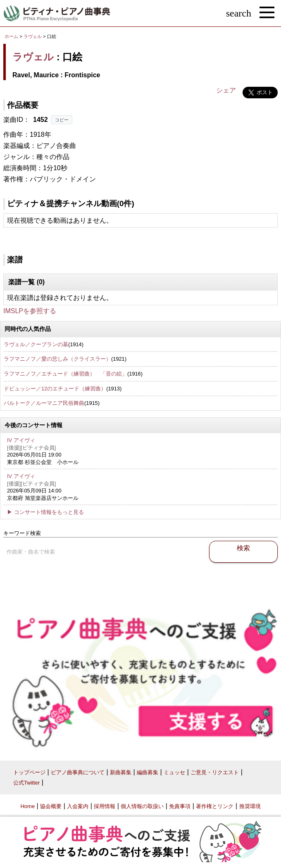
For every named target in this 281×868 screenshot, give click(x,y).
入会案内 (78, 806)
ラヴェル (33, 36)
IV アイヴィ (21, 440)
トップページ (29, 772)
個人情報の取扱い (142, 806)
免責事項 (180, 806)
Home (27, 806)
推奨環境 (250, 806)
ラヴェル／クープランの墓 (36, 344)
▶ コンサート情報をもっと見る (45, 512)
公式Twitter (26, 783)
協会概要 (51, 806)
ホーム (11, 36)
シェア (226, 90)
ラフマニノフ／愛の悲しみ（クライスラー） (57, 359)
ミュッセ (174, 772)
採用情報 (105, 806)
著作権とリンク (215, 806)
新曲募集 (121, 772)
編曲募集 (148, 772)
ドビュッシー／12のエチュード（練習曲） (55, 389)
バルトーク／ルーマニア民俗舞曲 (44, 403)
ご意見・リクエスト (215, 772)
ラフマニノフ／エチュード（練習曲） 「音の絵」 (65, 374)
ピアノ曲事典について (78, 772)
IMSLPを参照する (30, 311)
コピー (62, 120)
